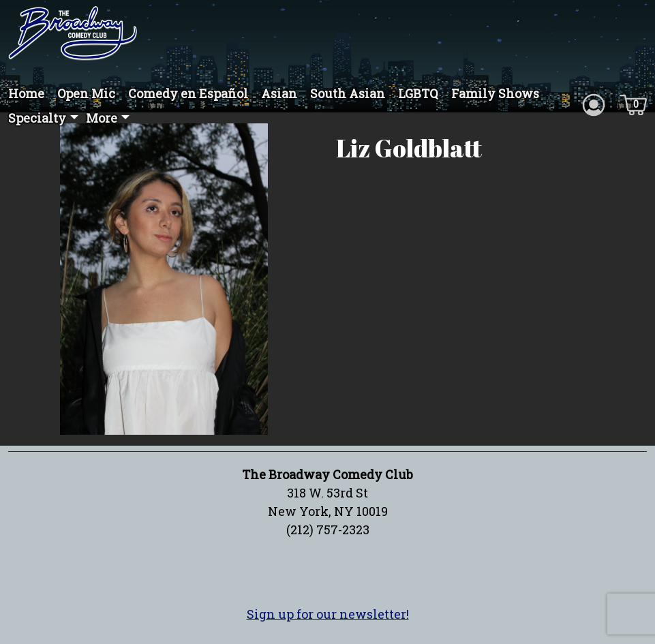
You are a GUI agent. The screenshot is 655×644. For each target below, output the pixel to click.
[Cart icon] (633, 104)
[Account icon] (594, 104)
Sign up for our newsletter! (328, 614)
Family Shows (495, 93)
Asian (279, 93)
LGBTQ (418, 93)
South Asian (348, 93)
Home (26, 93)
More (102, 118)
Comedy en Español (188, 93)
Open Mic (86, 93)
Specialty (37, 118)
